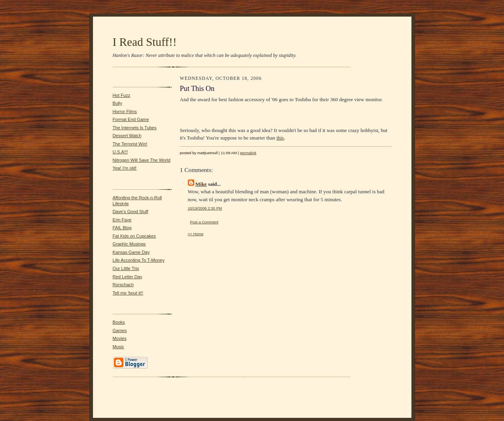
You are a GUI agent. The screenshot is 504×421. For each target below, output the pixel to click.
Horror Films (125, 111)
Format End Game (131, 119)
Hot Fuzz (122, 95)
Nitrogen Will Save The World (142, 160)
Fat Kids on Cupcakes (134, 236)
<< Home (196, 234)
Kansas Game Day (131, 252)
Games (120, 330)
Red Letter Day (128, 277)
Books (119, 322)
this (280, 138)
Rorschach (123, 285)
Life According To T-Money (139, 260)
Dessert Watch (127, 136)
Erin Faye (122, 220)
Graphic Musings (129, 244)
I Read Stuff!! (145, 42)
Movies (120, 338)
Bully (117, 103)
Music (118, 347)
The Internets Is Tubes (135, 128)
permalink (248, 153)
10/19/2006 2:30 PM (205, 208)
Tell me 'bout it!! (128, 293)
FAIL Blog (122, 228)
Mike (201, 184)
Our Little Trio (126, 268)
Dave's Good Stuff (131, 211)
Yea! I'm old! (125, 168)
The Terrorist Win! (130, 144)
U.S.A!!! (120, 152)
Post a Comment (204, 222)
